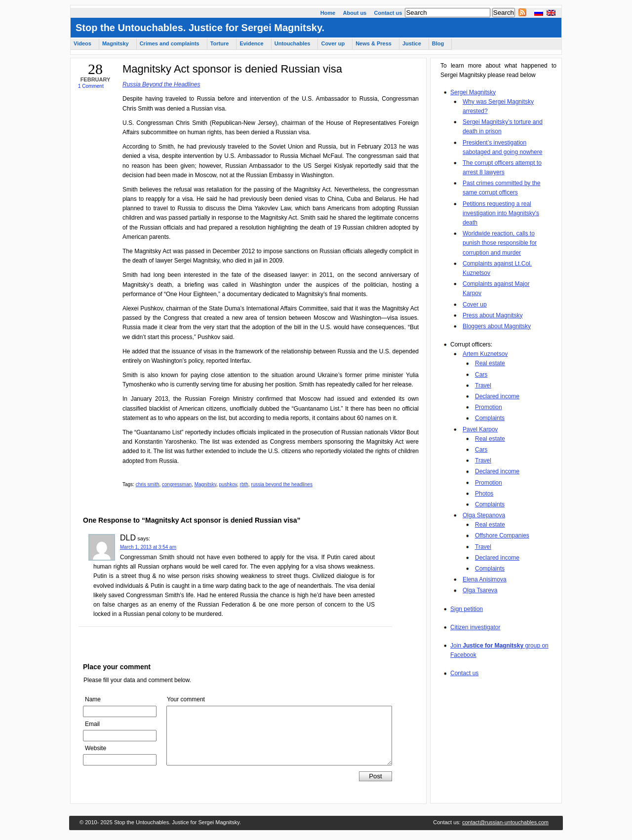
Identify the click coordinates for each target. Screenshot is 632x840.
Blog (438, 43)
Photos (484, 494)
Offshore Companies (502, 535)
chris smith (148, 484)
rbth (244, 484)
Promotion (489, 407)
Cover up (475, 305)
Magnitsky (205, 484)
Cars (481, 375)
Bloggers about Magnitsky (497, 326)
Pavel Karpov (480, 429)
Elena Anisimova (485, 579)
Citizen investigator (475, 627)
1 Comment (91, 86)
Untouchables (293, 43)
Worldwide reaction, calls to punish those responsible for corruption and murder (500, 243)
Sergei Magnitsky (473, 92)
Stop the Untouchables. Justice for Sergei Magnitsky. (200, 28)
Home (328, 13)
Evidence (251, 43)
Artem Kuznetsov (485, 354)
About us (355, 13)
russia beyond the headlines (282, 484)
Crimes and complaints (170, 43)
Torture (220, 43)
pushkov (228, 484)
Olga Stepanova (484, 515)
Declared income (497, 396)
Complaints (490, 418)
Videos (82, 43)
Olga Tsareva (480, 590)
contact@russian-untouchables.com (505, 822)
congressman (177, 484)
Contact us (388, 13)
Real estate (490, 363)
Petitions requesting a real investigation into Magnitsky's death (501, 213)
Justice (412, 43)
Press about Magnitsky (493, 315)
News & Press (374, 43)
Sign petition (467, 609)
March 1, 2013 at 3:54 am (148, 547)
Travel (483, 385)
